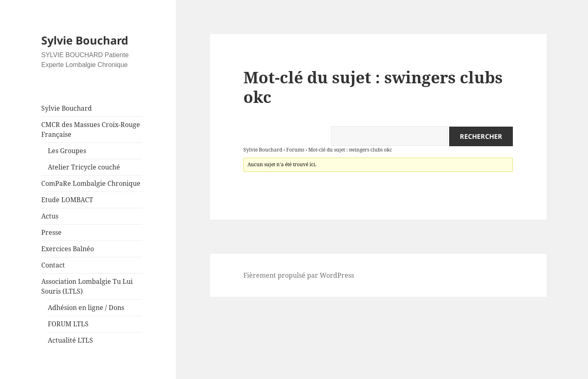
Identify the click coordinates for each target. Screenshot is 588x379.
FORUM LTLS (68, 324)
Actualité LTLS (70, 340)
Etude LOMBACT (67, 200)
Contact (53, 265)
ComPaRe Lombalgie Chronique (91, 183)
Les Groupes (67, 151)
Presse (51, 232)
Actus (50, 216)
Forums (295, 150)
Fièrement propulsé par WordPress (299, 275)
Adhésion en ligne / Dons (86, 308)
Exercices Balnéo (68, 249)
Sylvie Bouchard (85, 40)
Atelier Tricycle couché (84, 167)
